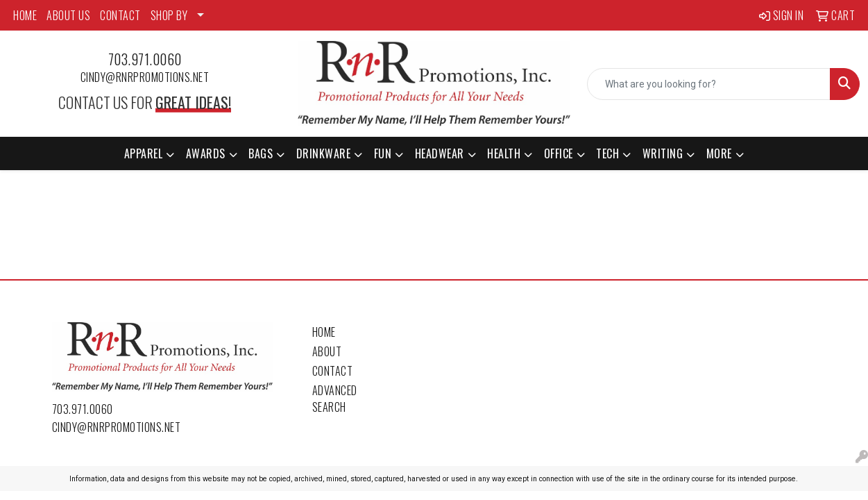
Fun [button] (383, 153)
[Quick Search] (709, 84)
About (327, 351)
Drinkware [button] (324, 153)
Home (324, 332)
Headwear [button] (440, 153)
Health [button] (504, 153)
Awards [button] (206, 153)
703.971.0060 (145, 59)
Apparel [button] (144, 153)
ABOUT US (68, 15)
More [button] (719, 153)
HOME (25, 15)
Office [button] (559, 153)
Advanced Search (335, 399)
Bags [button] (261, 153)
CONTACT (120, 15)
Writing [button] (663, 153)
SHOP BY (169, 15)
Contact (333, 371)
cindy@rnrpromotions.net (145, 77)
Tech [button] (607, 153)
